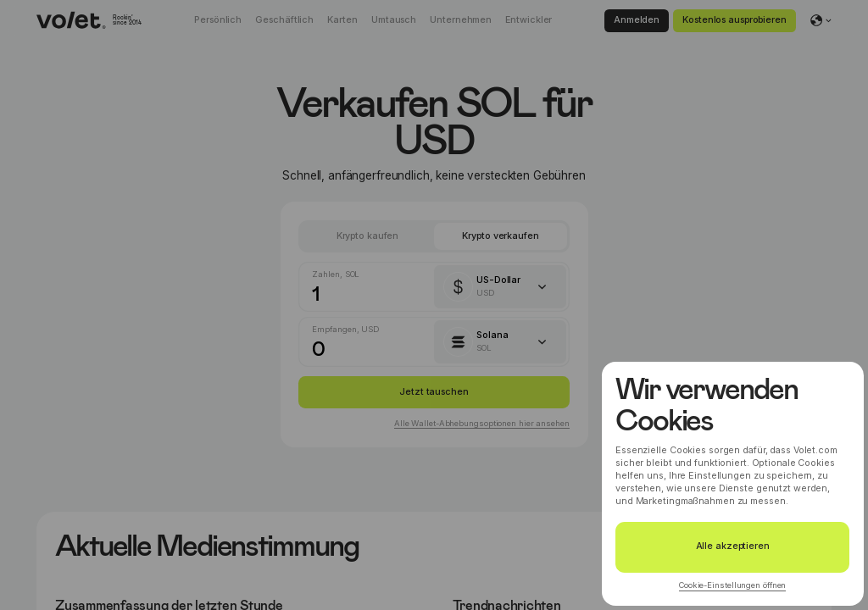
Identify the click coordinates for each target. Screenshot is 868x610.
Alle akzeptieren (733, 546)
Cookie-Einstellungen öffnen (732, 585)
